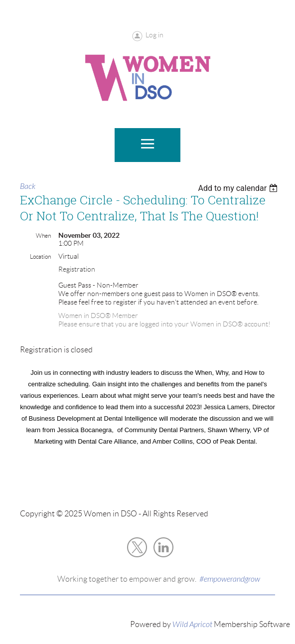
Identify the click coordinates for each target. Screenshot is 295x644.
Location (40, 256)
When (43, 236)
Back (28, 186)
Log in (154, 35)
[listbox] (239, 188)
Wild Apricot (192, 625)
